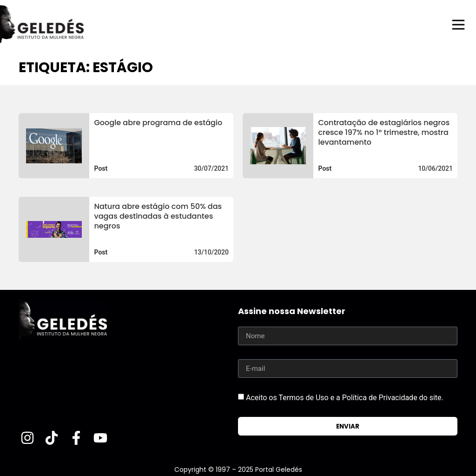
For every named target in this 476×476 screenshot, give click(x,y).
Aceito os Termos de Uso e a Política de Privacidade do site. (345, 398)
